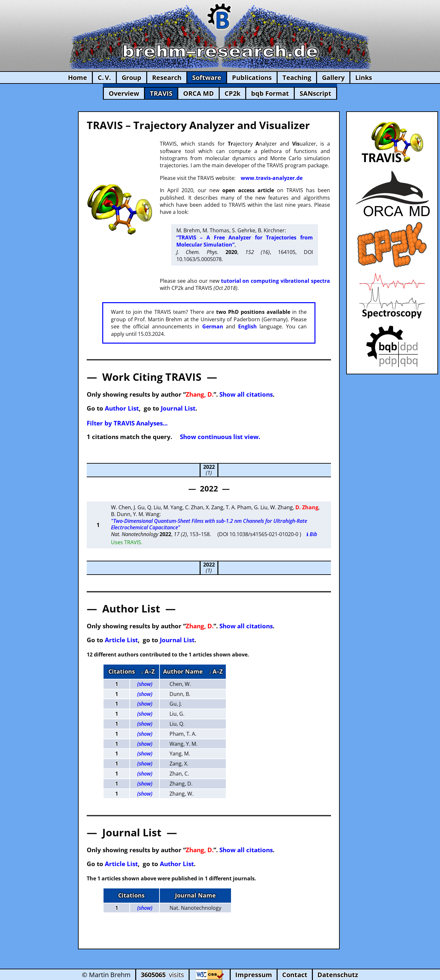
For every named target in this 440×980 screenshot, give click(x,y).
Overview (124, 93)
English (247, 326)
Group (132, 77)
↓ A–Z (148, 671)
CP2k (232, 93)
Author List (122, 408)
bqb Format (270, 93)
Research (167, 77)
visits (162, 975)
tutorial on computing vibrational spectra (275, 281)
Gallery (333, 77)
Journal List (178, 408)
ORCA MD (198, 93)
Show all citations (246, 394)
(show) (145, 684)
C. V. (104, 77)
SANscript (315, 93)
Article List (121, 640)
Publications (252, 77)
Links (364, 77)
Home (77, 77)
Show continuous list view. (220, 437)
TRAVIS (161, 93)
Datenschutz (338, 975)
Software (207, 77)
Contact (295, 975)
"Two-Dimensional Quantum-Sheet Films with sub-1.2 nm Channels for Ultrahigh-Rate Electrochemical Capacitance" (209, 524)
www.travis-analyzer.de (272, 178)
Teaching (297, 77)
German (213, 326)
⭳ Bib (312, 534)
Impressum (254, 975)
